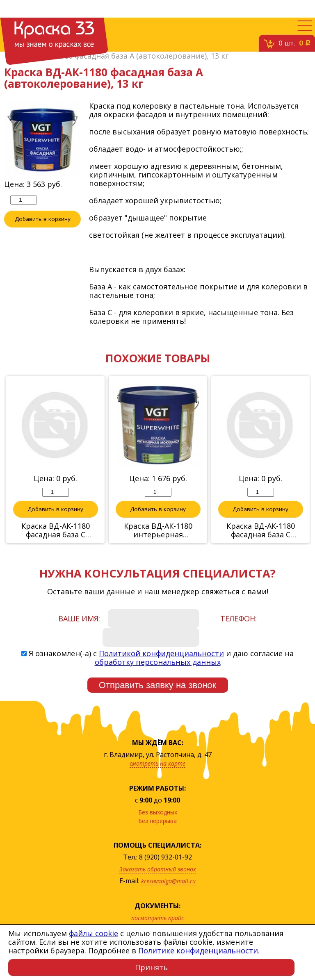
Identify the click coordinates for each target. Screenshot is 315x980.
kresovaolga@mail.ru (168, 881)
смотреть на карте (157, 763)
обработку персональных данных (158, 662)
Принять (151, 967)
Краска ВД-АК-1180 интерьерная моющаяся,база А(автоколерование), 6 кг (158, 530)
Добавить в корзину (43, 219)
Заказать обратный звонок (158, 869)
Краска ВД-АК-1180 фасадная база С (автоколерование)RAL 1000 (260, 530)
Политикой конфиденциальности (161, 653)
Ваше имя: (79, 618)
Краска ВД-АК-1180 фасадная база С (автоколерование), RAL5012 (56, 530)
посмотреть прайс (157, 918)
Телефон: (239, 618)
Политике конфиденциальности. (199, 950)
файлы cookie (94, 933)
